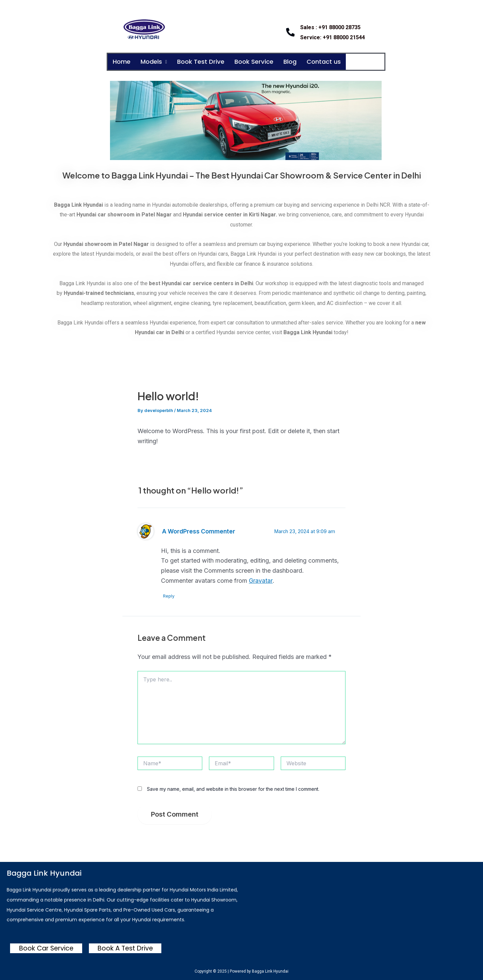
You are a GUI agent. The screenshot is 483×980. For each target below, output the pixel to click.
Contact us (339, 62)
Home (123, 62)
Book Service (264, 62)
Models (157, 62)
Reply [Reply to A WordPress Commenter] (170, 596)
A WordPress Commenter (199, 532)
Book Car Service (46, 948)
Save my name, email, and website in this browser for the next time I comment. (233, 790)
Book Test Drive (208, 62)
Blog (303, 62)
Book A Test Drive (125, 948)
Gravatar (261, 581)
